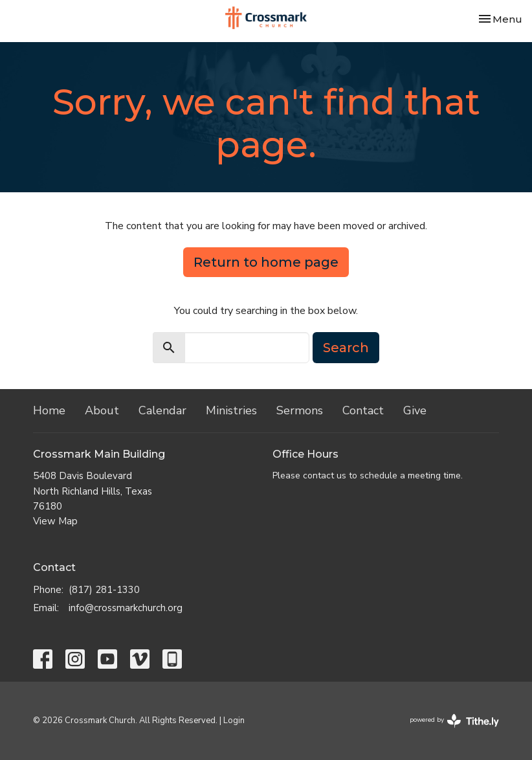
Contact (363, 410)
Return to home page (266, 262)
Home (49, 410)
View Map (55, 521)
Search (346, 348)
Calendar (162, 410)
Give (415, 410)
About (102, 410)
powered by (454, 721)
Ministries (231, 410)
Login (234, 721)
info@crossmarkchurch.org (126, 608)
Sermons (300, 410)
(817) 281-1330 (104, 590)
